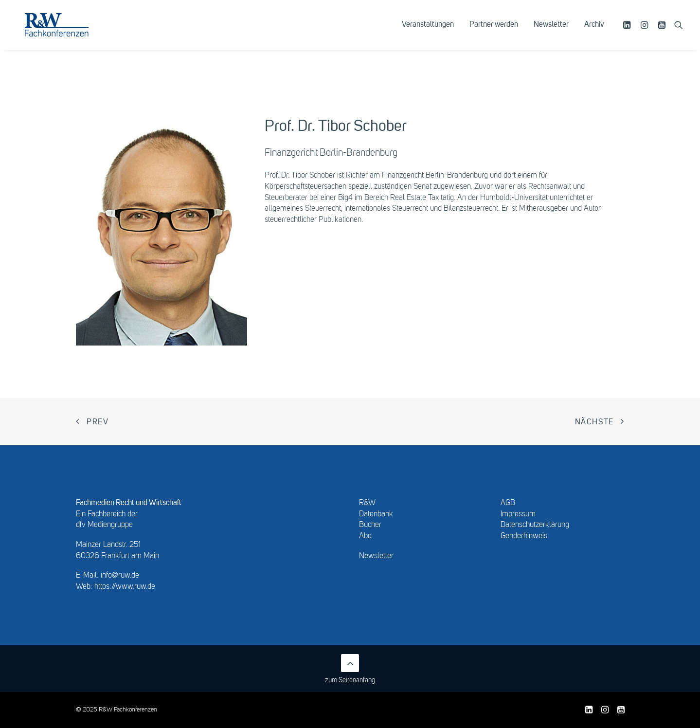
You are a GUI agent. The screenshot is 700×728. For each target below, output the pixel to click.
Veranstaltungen (428, 33)
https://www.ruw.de (125, 587)
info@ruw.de (120, 576)
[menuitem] (428, 33)
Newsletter (551, 33)
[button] (628, 33)
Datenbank (376, 514)
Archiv (594, 33)
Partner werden (494, 33)
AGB (508, 503)
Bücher (370, 525)
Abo (365, 536)
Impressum (518, 514)
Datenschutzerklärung (535, 525)
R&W (367, 503)
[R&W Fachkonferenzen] (70, 33)
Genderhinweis (524, 536)
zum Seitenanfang (350, 669)
